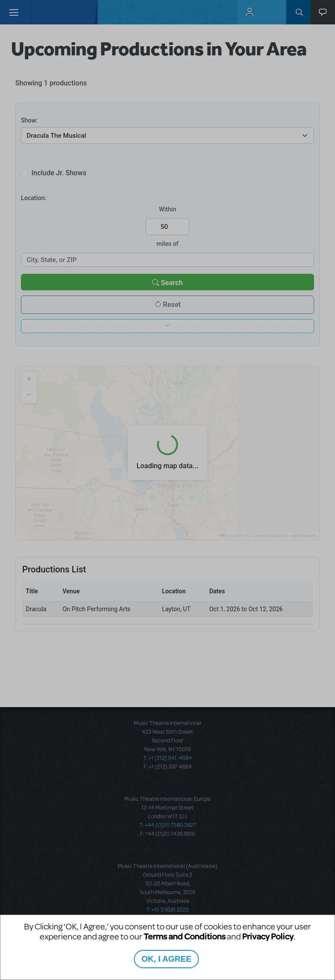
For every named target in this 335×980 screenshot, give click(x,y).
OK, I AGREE (166, 959)
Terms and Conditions (185, 936)
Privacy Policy (268, 936)
